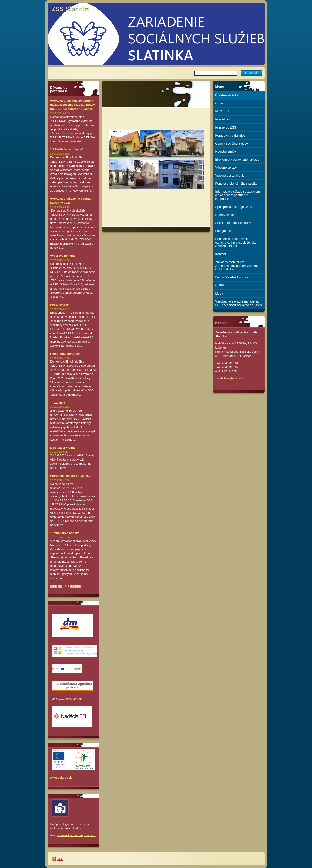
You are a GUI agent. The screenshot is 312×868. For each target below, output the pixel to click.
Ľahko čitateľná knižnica (232, 277)
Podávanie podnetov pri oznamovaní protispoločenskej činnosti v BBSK (236, 243)
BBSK (220, 293)
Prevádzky (223, 119)
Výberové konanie (63, 256)
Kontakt (221, 254)
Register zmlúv (226, 152)
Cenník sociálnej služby (232, 144)
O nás (220, 103)
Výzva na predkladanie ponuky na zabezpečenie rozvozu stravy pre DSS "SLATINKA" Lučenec (73, 105)
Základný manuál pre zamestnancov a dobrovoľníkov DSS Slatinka (237, 266)
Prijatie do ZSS (226, 127)
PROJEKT (223, 111)
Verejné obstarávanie (230, 176)
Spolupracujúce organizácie (234, 207)
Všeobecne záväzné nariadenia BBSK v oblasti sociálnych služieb (239, 303)
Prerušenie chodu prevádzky (70, 476)
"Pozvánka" (58, 403)
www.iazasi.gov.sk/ (70, 699)
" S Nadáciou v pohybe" (67, 149)
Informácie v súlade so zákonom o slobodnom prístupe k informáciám (238, 195)
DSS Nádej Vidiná (63, 448)
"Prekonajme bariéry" (65, 533)
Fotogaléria (223, 231)
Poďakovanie (60, 305)
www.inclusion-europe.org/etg (77, 835)
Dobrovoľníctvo (226, 215)
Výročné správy (226, 168)
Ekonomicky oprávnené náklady (237, 160)
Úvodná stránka (227, 95)
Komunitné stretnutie (65, 354)
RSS (60, 859)
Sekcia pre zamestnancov (233, 223)
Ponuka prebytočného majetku (236, 184)
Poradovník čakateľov (230, 135)
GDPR (220, 285)
